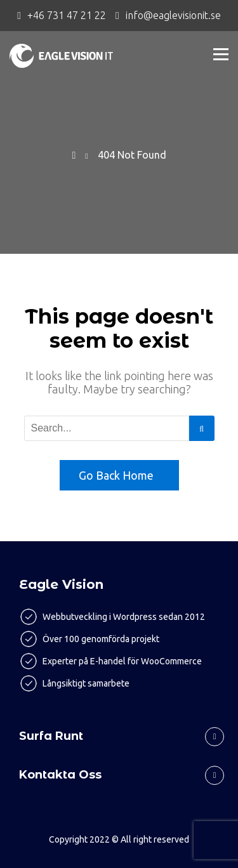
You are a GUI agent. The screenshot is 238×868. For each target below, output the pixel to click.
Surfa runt (51, 736)
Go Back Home (116, 475)
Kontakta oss (60, 775)
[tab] (119, 732)
